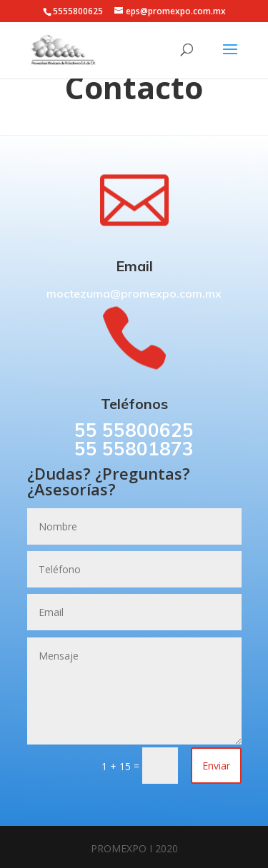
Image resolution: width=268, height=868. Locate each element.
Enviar (216, 766)
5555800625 (78, 11)
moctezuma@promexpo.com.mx (134, 293)
